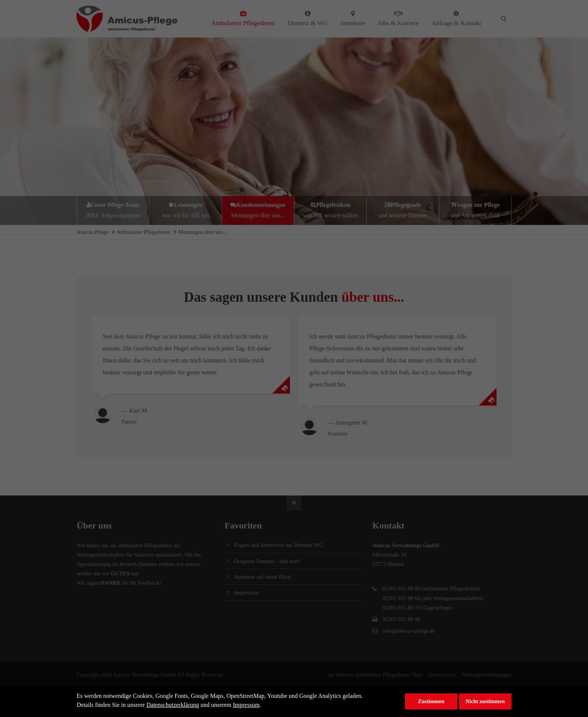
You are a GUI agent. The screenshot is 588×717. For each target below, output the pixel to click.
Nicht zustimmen (485, 701)
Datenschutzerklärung (172, 705)
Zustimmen (431, 701)
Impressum (246, 705)
